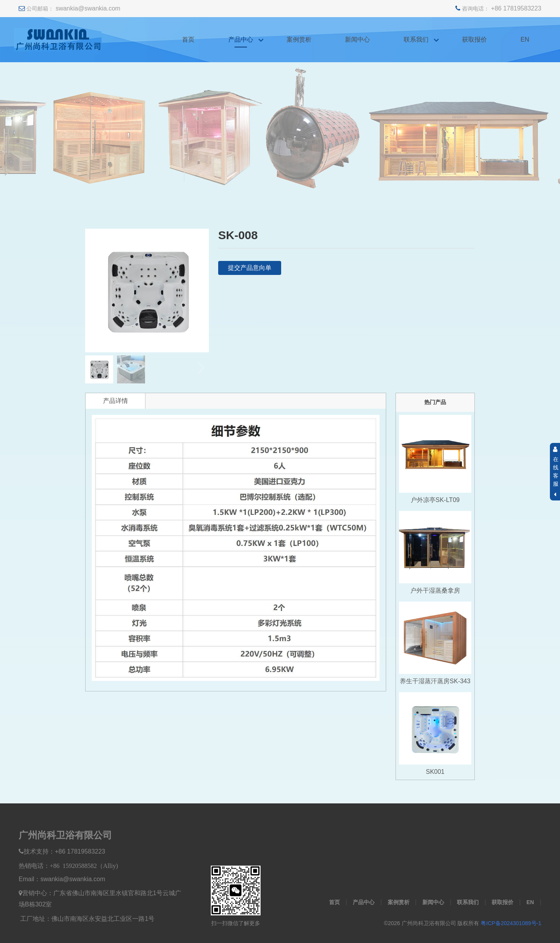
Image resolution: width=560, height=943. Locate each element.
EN (525, 39)
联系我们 (416, 39)
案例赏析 (299, 39)
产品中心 (241, 39)
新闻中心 (357, 39)
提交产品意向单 (250, 268)
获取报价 (474, 39)
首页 (188, 39)
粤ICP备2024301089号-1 (511, 923)
